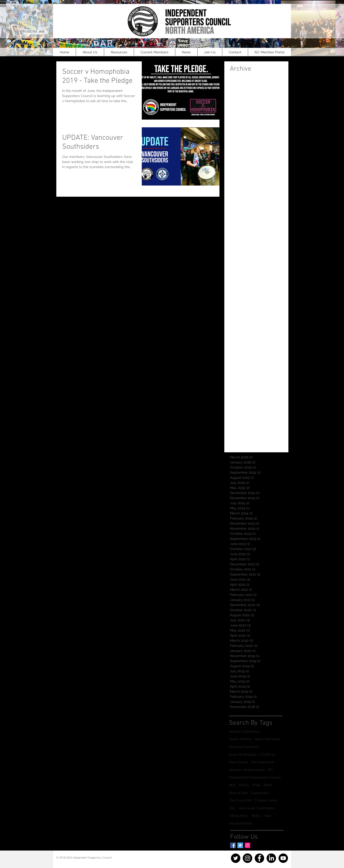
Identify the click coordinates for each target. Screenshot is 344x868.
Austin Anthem (240, 739)
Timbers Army (266, 800)
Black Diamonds (268, 739)
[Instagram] (248, 845)
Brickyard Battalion (244, 747)
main (267, 816)
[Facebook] (259, 858)
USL (232, 808)
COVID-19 (267, 754)
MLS (232, 785)
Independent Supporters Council (255, 777)
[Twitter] (236, 858)
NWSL (244, 785)
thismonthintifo (241, 823)
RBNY (268, 785)
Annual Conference (244, 731)
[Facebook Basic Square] (233, 845)
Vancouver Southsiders (257, 808)
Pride (256, 785)
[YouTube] (283, 858)
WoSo (256, 816)
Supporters (260, 793)
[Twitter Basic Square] (240, 845)
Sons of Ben (238, 793)
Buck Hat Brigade (243, 754)
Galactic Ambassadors (247, 770)
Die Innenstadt (263, 762)
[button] (90, 52)
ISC (270, 770)
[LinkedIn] (271, 858)
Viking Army (239, 816)
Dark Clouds (239, 762)
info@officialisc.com (77, 861)
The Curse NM (240, 800)
